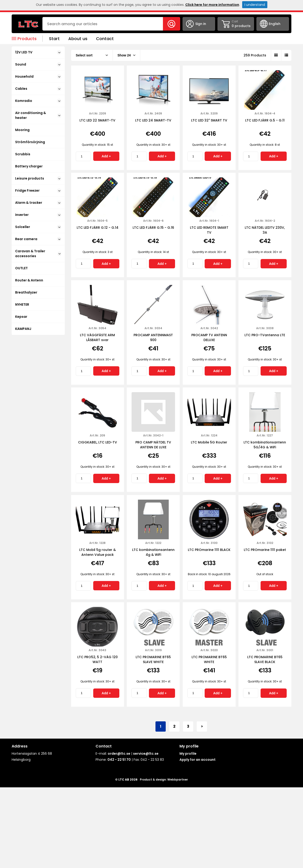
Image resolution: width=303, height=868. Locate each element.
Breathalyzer (26, 292)
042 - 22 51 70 (119, 760)
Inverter (38, 215)
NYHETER (22, 304)
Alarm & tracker (38, 203)
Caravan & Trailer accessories (38, 254)
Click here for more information (212, 5)
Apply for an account (198, 760)
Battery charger (29, 166)
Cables (38, 89)
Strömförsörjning (30, 142)
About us (78, 39)
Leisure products (38, 178)
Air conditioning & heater (38, 115)
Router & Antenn (29, 280)
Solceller (38, 227)
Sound (38, 64)
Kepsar (21, 317)
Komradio (38, 101)
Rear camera (38, 239)
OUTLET (21, 268)
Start (54, 39)
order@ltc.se (119, 754)
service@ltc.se (146, 754)
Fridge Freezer (38, 190)
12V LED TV (38, 52)
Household (38, 76)
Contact (105, 39)
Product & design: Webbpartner (164, 780)
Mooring (22, 130)
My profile (188, 754)
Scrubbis (23, 154)
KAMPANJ (23, 329)
